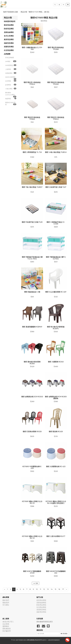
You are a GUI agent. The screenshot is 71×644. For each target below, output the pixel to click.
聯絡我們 (6, 603)
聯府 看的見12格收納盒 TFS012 (56, 118)
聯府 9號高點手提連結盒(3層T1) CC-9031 (32, 258)
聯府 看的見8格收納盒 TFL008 (56, 48)
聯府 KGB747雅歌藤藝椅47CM (32, 572)
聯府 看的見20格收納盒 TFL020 (56, 83)
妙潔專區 (11, 85)
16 (59, 589)
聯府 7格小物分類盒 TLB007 (32, 187)
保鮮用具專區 (9, 43)
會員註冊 (6, 622)
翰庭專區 (11, 98)
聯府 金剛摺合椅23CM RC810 (32, 397)
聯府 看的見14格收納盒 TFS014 (32, 83)
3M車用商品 (11, 65)
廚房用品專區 (9, 39)
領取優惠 (64, 634)
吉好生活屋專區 (11, 78)
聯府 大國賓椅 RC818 (56, 362)
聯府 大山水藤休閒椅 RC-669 (56, 292)
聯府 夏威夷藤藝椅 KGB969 (32, 327)
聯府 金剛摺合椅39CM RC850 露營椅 (56, 398)
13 (48, 589)
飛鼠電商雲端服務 (53, 640)
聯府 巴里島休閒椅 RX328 (32, 431)
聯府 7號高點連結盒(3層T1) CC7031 (56, 258)
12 (44, 589)
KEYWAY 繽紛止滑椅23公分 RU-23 (32, 502)
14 (52, 589)
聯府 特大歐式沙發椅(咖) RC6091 (56, 328)
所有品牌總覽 (10, 57)
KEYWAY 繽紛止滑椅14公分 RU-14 (32, 537)
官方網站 (6, 605)
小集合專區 (11, 89)
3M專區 (11, 61)
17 (63, 589)
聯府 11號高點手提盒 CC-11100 (56, 223)
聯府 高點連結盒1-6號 (32, 292)
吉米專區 (11, 81)
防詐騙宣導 (7, 631)
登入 (12, 622)
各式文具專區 (9, 36)
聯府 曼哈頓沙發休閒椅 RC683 (32, 363)
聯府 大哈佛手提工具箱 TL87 (56, 187)
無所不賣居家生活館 (11, 12)
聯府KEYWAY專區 (11, 103)
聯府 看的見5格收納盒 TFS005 (32, 118)
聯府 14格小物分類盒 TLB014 (56, 152)
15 (56, 589)
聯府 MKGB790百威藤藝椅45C (56, 572)
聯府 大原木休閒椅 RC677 (56, 536)
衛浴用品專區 (9, 25)
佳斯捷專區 (11, 73)
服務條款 (6, 626)
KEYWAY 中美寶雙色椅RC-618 (32, 467)
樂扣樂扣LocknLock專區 (11, 94)
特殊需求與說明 (10, 21)
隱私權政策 (7, 629)
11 (41, 589)
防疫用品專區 (9, 29)
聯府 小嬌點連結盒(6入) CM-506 (32, 48)
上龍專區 (11, 69)
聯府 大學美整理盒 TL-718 (32, 152)
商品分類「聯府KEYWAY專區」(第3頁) (35, 12)
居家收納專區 (9, 32)
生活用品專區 (9, 50)
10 (37, 589)
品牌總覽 (7, 54)
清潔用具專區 (9, 47)
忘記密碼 (6, 624)
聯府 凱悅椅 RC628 (56, 431)
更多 (36, 583)
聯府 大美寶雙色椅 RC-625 (56, 466)
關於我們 (6, 600)
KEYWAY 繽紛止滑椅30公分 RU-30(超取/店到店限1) (56, 502)
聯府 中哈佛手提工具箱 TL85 (32, 222)
